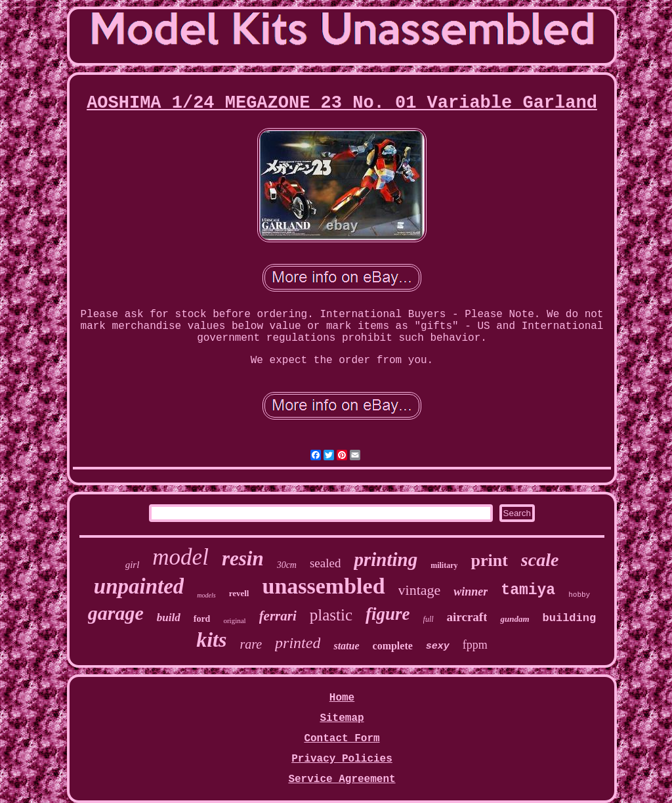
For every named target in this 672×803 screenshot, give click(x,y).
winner (471, 592)
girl (133, 565)
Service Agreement (342, 779)
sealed (325, 563)
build (169, 618)
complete (393, 646)
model (180, 557)
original (234, 620)
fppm (475, 645)
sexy (438, 646)
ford (202, 619)
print (489, 560)
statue (346, 646)
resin (243, 558)
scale (540, 560)
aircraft (467, 617)
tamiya (528, 590)
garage (116, 613)
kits (211, 640)
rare (251, 644)
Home (342, 698)
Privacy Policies (342, 759)
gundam (514, 619)
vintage (420, 590)
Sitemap (342, 718)
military (444, 565)
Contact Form (342, 739)
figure (388, 614)
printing (386, 559)
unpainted (139, 586)
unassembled (324, 586)
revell (239, 593)
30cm (287, 565)
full (429, 619)
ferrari (278, 616)
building (570, 618)
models (206, 595)
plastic (331, 615)
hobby (579, 595)
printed (298, 643)
